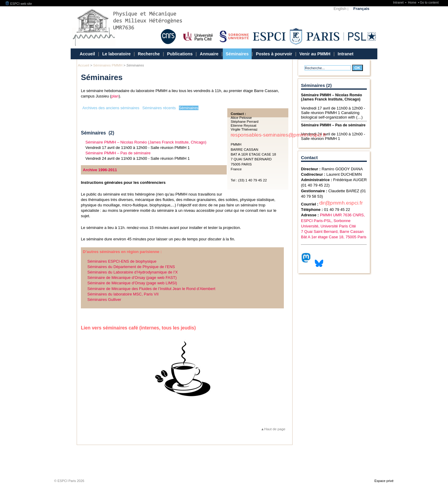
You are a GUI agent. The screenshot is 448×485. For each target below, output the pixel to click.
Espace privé (384, 481)
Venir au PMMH (315, 54)
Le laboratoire (117, 54)
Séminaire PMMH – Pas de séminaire (118, 153)
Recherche (149, 54)
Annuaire (209, 54)
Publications (180, 54)
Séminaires (237, 54)
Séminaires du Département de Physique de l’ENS (131, 267)
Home (413, 3)
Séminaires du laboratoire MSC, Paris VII (123, 294)
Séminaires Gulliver (104, 300)
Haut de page (275, 429)
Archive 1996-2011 (100, 170)
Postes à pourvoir (274, 54)
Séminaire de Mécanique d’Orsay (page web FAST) (132, 278)
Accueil (87, 54)
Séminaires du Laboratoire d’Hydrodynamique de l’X (133, 272)
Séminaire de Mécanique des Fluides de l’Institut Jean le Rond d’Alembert (152, 289)
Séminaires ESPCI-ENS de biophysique (122, 261)
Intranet (399, 3)
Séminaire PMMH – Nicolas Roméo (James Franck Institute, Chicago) (146, 142)
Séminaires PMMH (108, 65)
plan (115, 96)
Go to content (429, 3)
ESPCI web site (19, 4)
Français (361, 9)
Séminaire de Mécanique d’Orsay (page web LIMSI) (132, 283)
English (340, 9)
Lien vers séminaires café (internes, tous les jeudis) (138, 328)
